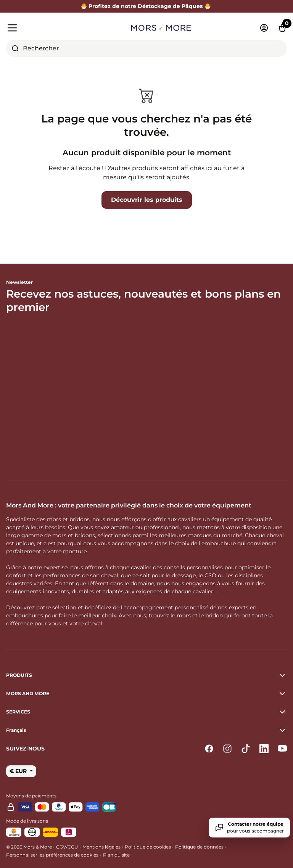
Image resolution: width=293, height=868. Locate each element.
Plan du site (116, 855)
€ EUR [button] (19, 771)
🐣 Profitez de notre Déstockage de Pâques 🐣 (146, 6)
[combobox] (146, 48)
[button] (146, 730)
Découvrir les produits (147, 200)
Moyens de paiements (31, 796)
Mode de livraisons (27, 821)
